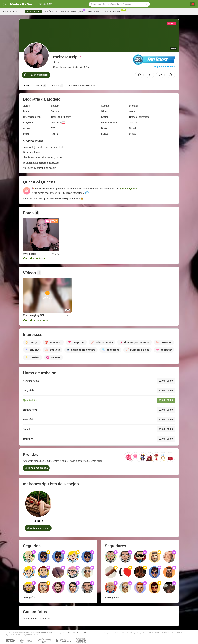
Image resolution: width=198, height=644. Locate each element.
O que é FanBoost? (165, 66)
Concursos (93, 11)
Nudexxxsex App (112, 11)
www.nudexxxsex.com (43, 633)
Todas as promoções (73, 11)
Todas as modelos (13, 11)
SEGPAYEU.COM (79, 633)
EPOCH (68, 633)
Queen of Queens (128, 189)
